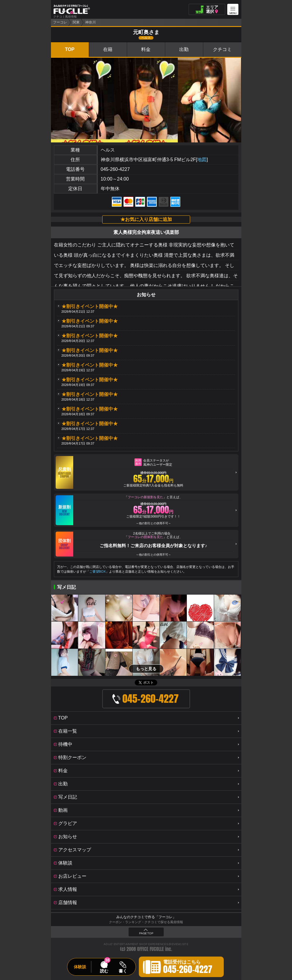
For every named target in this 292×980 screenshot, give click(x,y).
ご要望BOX (98, 571)
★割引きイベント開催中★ (90, 306)
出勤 (184, 49)
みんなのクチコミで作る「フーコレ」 (146, 917)
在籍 (108, 49)
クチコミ (222, 49)
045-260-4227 (115, 169)
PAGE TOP (146, 933)
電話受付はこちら (188, 968)
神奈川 (90, 22)
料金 (146, 49)
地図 (202, 160)
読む (104, 971)
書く (123, 971)
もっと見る (146, 669)
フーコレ (60, 22)
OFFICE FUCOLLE (151, 949)
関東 (76, 22)
